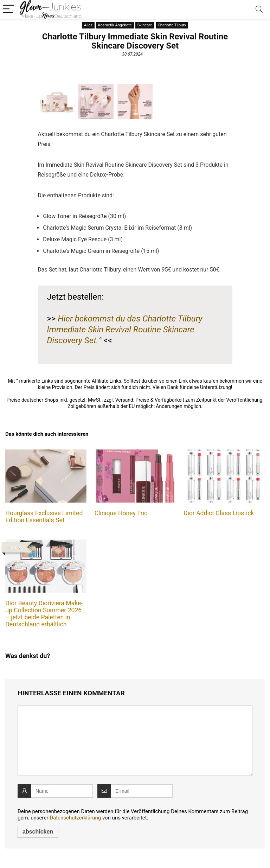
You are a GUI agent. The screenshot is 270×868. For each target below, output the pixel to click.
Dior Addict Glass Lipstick (219, 513)
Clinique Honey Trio (121, 513)
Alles (88, 25)
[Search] (259, 9)
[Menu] (8, 9)
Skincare (145, 25)
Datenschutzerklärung (75, 818)
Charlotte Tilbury (172, 25)
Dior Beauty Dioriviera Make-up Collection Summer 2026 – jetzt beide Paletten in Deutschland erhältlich (44, 614)
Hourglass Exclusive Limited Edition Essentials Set (44, 517)
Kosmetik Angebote (115, 25)
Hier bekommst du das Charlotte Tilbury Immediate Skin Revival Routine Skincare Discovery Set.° (125, 330)
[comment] (135, 741)
